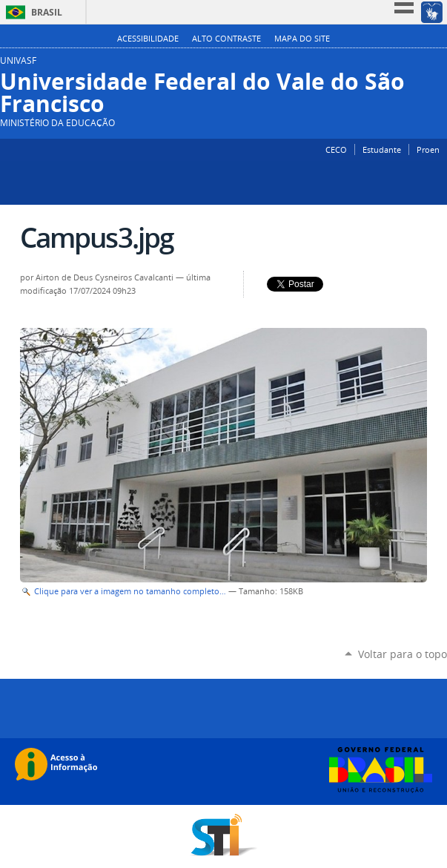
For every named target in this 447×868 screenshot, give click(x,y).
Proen (428, 149)
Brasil (47, 12)
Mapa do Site (302, 39)
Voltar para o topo (403, 654)
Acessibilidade (148, 39)
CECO (336, 149)
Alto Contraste (226, 39)
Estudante (382, 149)
